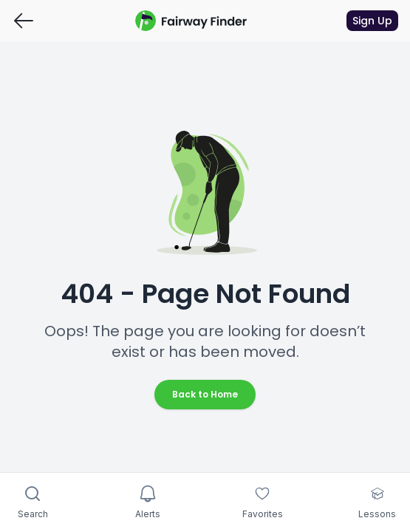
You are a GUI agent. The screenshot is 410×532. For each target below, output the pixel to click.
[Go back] (24, 21)
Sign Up (372, 21)
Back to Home (205, 394)
